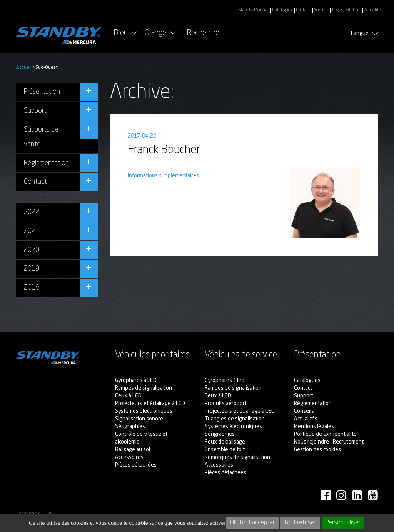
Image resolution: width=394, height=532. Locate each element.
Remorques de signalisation (237, 457)
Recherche (211, 33)
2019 (32, 269)
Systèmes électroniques (144, 411)
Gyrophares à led (225, 380)
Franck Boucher (164, 150)
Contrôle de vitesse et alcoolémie (141, 438)
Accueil (24, 68)
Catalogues (282, 10)
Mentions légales (314, 427)
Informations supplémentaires (163, 176)
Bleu (121, 33)
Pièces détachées (136, 465)
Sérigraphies (130, 427)
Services (321, 10)
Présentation (42, 92)
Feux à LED (128, 396)
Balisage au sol (133, 450)
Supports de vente (41, 137)
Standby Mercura (253, 10)
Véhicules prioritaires (152, 355)
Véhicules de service (241, 355)
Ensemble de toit (225, 450)
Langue (364, 33)
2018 (32, 288)
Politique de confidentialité (325, 434)
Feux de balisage (225, 442)
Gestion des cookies (317, 450)
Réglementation (346, 10)
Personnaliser (343, 523)
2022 (32, 212)
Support (35, 111)
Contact (303, 10)
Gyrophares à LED (136, 380)
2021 (32, 231)
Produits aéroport (226, 404)
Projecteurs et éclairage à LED (150, 404)
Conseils (304, 411)
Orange (155, 33)
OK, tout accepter (252, 523)
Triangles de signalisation (235, 419)
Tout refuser (300, 523)
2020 (32, 250)
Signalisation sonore (139, 419)
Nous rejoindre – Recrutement (329, 442)
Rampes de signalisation (144, 388)
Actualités (373, 10)
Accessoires (129, 457)
